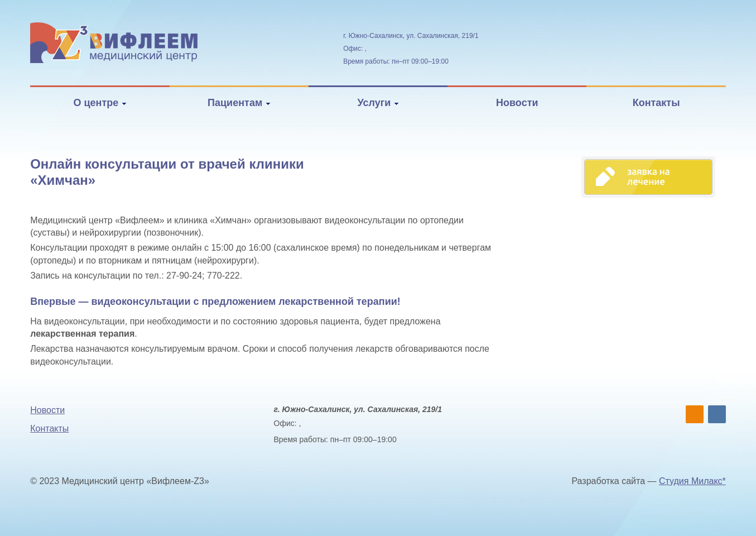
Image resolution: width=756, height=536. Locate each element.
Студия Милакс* (692, 481)
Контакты (656, 103)
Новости (517, 103)
